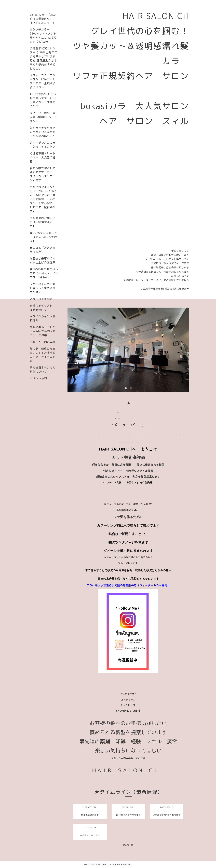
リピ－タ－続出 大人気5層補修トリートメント (44, 117)
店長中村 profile (41, 299)
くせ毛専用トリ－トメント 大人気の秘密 (43, 157)
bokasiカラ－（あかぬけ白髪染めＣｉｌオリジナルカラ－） (43, 19)
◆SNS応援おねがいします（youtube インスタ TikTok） (44, 273)
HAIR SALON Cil (100, 864)
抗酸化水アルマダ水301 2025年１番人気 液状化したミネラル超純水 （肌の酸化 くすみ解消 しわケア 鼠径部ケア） (43, 199)
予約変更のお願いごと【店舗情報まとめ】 (43, 222)
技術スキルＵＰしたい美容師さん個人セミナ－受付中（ (43, 331)
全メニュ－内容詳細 (43, 342)
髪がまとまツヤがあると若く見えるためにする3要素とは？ (43, 132)
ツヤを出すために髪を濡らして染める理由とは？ (43, 288)
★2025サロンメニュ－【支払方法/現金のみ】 (43, 237)
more (128, 845)
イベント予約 (38, 378)
